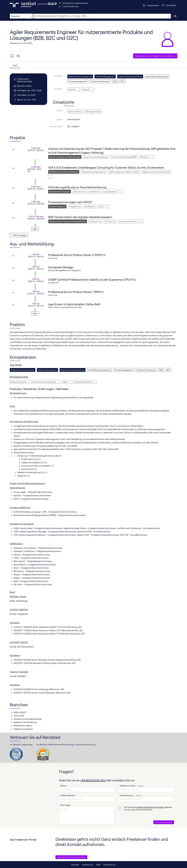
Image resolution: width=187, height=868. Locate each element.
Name (63, 786)
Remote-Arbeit (56, 126)
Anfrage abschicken (164, 822)
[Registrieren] (151, 5)
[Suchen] (175, 16)
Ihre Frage (65, 805)
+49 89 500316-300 (70, 6)
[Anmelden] (169, 5)
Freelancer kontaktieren (155, 56)
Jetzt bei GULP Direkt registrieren (71, 857)
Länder (59, 119)
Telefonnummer (128, 786)
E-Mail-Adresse (67, 795)
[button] (21, 16)
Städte (60, 110)
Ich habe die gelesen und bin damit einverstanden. (148, 808)
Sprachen (58, 89)
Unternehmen (127, 795)
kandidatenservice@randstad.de (75, 3)
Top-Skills (58, 76)
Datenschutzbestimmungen (150, 807)
